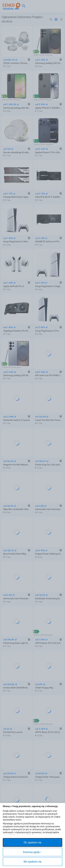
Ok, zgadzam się (33, 842)
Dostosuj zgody (32, 852)
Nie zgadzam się (32, 862)
